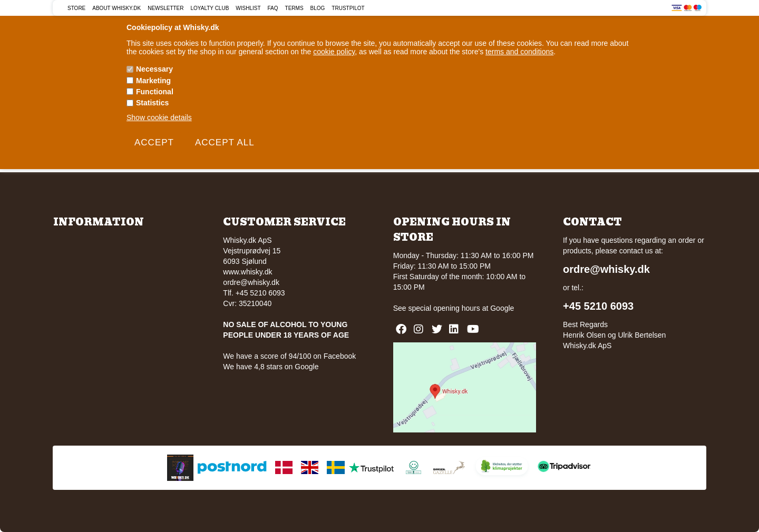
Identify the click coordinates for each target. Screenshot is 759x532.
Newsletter (166, 8)
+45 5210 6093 (598, 306)
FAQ (273, 8)
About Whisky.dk (116, 8)
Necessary (154, 69)
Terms (294, 8)
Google (502, 308)
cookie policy (334, 52)
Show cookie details (159, 117)
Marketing (153, 81)
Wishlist (248, 8)
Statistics (152, 103)
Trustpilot (348, 8)
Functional (155, 92)
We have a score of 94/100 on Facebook (289, 356)
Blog (318, 8)
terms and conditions (519, 52)
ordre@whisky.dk (251, 282)
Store (76, 8)
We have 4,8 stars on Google (271, 367)
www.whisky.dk (247, 272)
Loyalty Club (210, 8)
